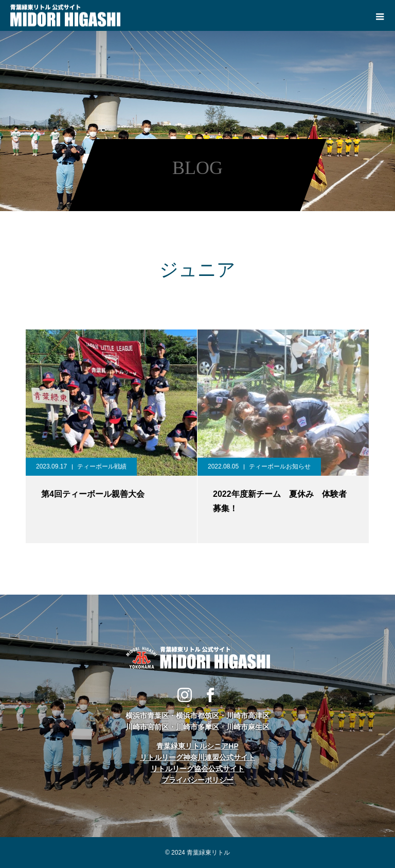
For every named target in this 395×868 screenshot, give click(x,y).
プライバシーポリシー (197, 780)
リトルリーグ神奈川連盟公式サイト (197, 757)
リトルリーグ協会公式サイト (197, 769)
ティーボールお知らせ (280, 466)
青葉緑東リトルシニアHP (197, 746)
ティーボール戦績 (102, 466)
